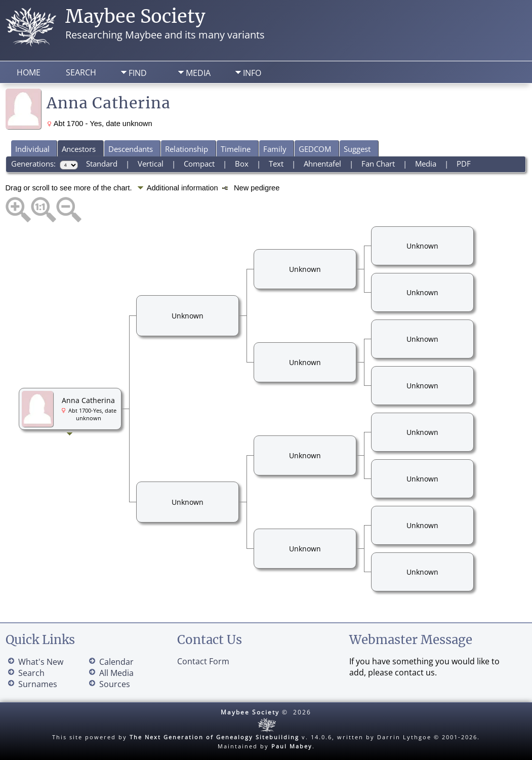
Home (29, 72)
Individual (32, 149)
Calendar (116, 662)
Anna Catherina (88, 400)
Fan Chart (378, 164)
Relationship (187, 149)
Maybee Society (135, 16)
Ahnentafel (322, 164)
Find (138, 73)
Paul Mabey (292, 746)
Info (252, 73)
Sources (115, 684)
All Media (116, 673)
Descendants (131, 149)
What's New (41, 662)
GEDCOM (315, 149)
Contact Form (203, 661)
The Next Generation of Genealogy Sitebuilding (214, 737)
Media (198, 73)
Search (81, 72)
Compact (199, 164)
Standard (102, 164)
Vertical (151, 164)
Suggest (357, 149)
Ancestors (79, 149)
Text (276, 164)
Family (275, 149)
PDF (464, 164)
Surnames (38, 684)
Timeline (236, 149)
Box (242, 164)
